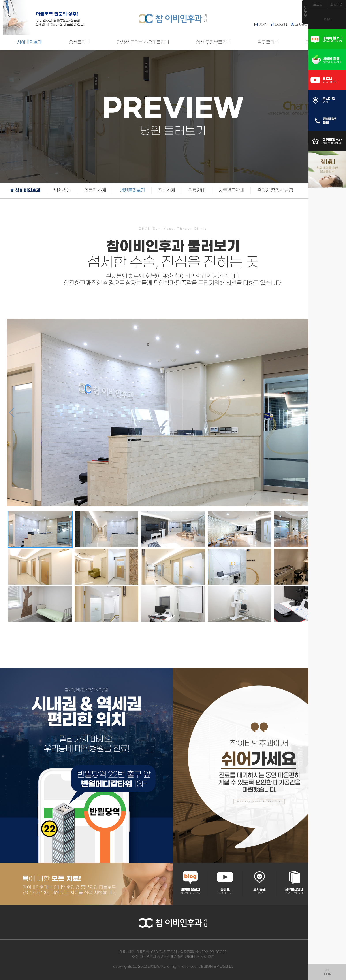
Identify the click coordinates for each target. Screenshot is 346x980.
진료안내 (197, 191)
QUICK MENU (305, 12)
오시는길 (299, 25)
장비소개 (167, 191)
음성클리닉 (79, 43)
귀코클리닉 (268, 43)
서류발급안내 (231, 191)
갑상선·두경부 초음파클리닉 (143, 43)
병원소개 (62, 191)
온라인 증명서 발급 (275, 191)
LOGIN (279, 25)
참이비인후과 (29, 43)
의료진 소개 (95, 191)
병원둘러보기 (132, 191)
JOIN (261, 25)
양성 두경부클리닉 (213, 43)
